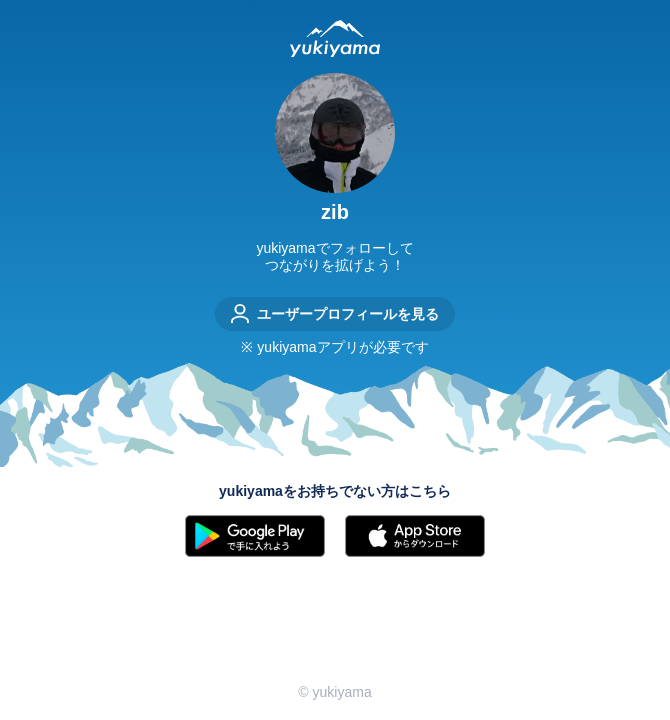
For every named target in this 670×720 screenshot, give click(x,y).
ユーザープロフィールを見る (334, 313)
